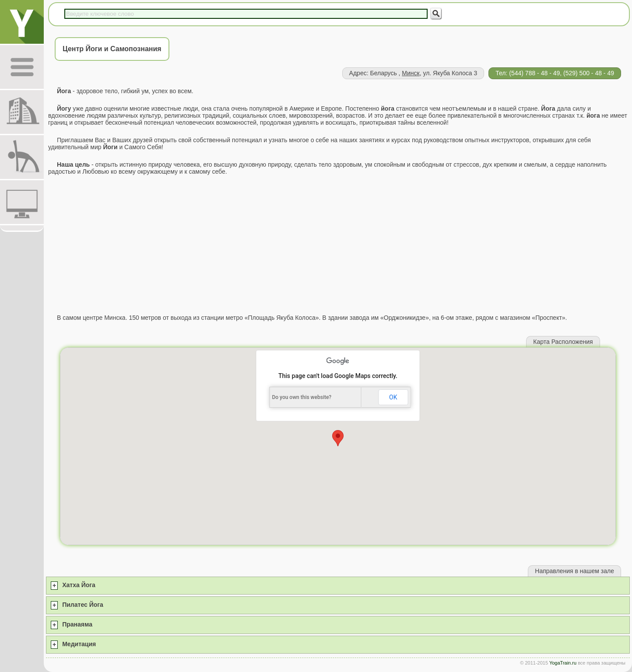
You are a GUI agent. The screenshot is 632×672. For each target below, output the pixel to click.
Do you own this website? (302, 397)
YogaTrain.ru (563, 663)
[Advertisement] (338, 245)
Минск (411, 73)
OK (393, 397)
